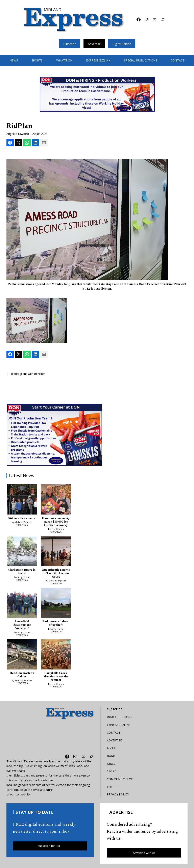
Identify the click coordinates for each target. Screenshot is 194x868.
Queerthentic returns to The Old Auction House (56, 574)
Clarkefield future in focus (22, 572)
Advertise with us (144, 854)
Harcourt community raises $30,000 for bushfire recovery (56, 522)
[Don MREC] (55, 435)
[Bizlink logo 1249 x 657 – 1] (97, 94)
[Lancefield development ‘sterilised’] (22, 604)
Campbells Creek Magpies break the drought (56, 678)
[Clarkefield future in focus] (22, 552)
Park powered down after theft (56, 624)
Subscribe (69, 44)
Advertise (94, 44)
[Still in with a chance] (22, 500)
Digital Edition (122, 44)
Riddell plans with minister (29, 374)
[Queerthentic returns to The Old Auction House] (56, 552)
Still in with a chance (22, 519)
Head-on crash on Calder (22, 676)
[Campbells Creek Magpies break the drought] (56, 656)
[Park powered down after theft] (56, 604)
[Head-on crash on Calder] (22, 656)
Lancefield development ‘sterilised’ (22, 626)
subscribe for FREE (50, 848)
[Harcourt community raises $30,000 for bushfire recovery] (56, 500)
